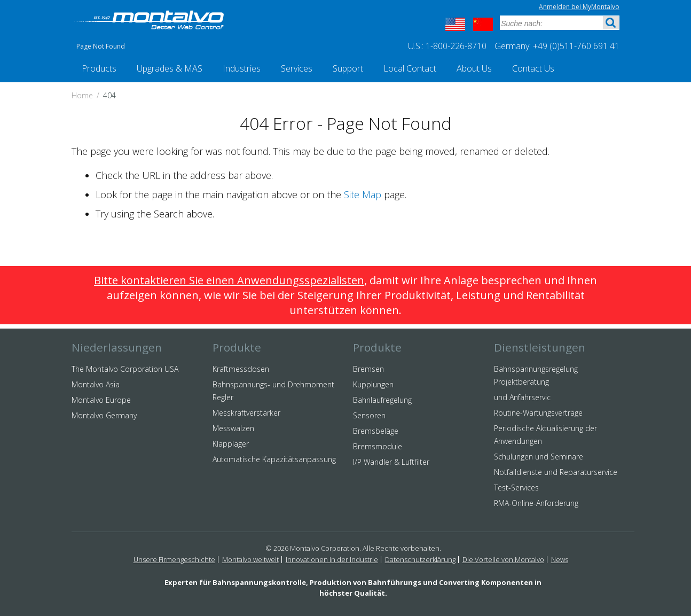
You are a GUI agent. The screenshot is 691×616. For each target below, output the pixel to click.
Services (297, 68)
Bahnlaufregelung (382, 400)
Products (99, 68)
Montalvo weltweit (250, 559)
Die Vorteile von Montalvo (503, 559)
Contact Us (533, 68)
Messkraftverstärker (246, 413)
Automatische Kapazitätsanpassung (274, 459)
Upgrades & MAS (170, 68)
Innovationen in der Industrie (332, 559)
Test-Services (516, 488)
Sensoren (369, 415)
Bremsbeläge (376, 431)
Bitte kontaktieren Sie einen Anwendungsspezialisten (229, 280)
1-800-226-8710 (456, 46)
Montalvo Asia (96, 384)
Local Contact (410, 68)
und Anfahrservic (522, 397)
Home (82, 95)
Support (348, 68)
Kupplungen (373, 384)
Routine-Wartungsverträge (538, 413)
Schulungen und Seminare (539, 457)
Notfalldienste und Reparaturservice (556, 472)
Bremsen (368, 369)
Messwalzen (233, 428)
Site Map (363, 194)
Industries (242, 68)
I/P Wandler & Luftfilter (391, 462)
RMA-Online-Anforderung (536, 503)
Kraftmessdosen (241, 369)
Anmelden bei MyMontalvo (579, 7)
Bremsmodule (378, 446)
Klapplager (231, 444)
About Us (474, 68)
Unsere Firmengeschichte (174, 559)
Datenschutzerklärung (420, 559)
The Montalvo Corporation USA (125, 369)
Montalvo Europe (101, 400)
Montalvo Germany (104, 415)
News (560, 559)
